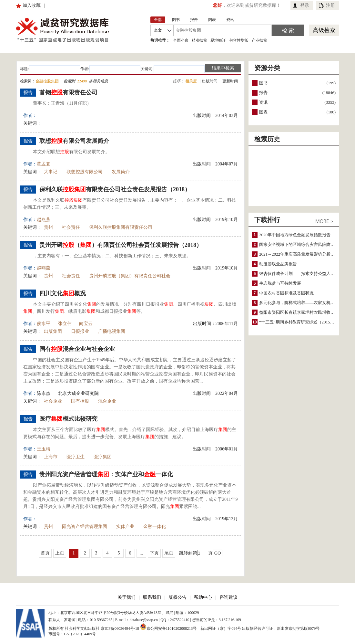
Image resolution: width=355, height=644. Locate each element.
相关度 (191, 81)
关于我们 (127, 597)
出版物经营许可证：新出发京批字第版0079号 (281, 628)
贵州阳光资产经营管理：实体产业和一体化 (106, 474)
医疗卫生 (76, 457)
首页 (45, 553)
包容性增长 (239, 40)
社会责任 (71, 227)
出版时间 (210, 81)
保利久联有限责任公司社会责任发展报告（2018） (115, 189)
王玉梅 (44, 449)
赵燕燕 (44, 220)
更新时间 (230, 81)
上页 (60, 553)
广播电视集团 (112, 331)
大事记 (51, 172)
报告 (263, 93)
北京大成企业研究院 (78, 393)
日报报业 (80, 331)
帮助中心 (203, 597)
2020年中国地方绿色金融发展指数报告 (295, 235)
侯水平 (44, 324)
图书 (263, 83)
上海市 (51, 457)
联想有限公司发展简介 (74, 141)
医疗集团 (103, 457)
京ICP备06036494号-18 (120, 628)
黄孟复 (44, 164)
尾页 (169, 553)
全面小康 (181, 40)
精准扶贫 (199, 40)
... (142, 553)
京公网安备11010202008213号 (168, 627)
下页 (154, 553)
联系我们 (152, 597)
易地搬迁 (218, 40)
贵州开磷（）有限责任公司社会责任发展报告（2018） (121, 245)
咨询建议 (228, 597)
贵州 (48, 227)
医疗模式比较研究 (68, 419)
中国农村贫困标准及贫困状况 (286, 293)
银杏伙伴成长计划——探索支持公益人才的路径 (303, 274)
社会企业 (53, 401)
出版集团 (53, 331)
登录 (305, 5)
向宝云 (86, 324)
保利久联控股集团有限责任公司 (121, 227)
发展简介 (121, 172)
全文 (158, 30)
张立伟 (65, 324)
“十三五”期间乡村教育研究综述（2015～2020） (303, 322)
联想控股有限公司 (85, 172)
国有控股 (80, 401)
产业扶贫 (259, 40)
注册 (330, 5)
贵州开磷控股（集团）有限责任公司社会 (130, 276)
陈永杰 (44, 393)
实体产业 (125, 527)
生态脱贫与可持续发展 (280, 283)
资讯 (263, 102)
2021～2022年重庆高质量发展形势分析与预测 (301, 254)
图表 (263, 112)
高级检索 (324, 30)
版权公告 (177, 597)
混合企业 (107, 401)
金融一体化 (155, 527)
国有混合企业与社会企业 (77, 349)
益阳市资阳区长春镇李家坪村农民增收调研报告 (303, 312)
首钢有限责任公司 (68, 92)
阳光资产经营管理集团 (85, 527)
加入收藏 (32, 5)
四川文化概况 (63, 293)
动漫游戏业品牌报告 (278, 264)
